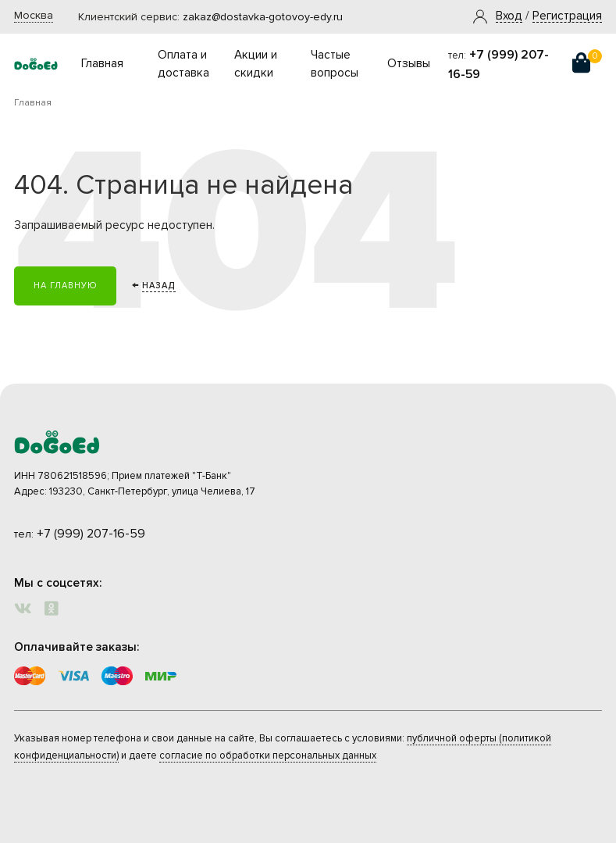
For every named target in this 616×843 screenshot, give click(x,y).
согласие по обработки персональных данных (268, 755)
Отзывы (409, 64)
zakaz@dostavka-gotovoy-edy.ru (263, 17)
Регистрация (567, 16)
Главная (102, 64)
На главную (65, 286)
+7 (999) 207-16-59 (91, 534)
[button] (509, 16)
